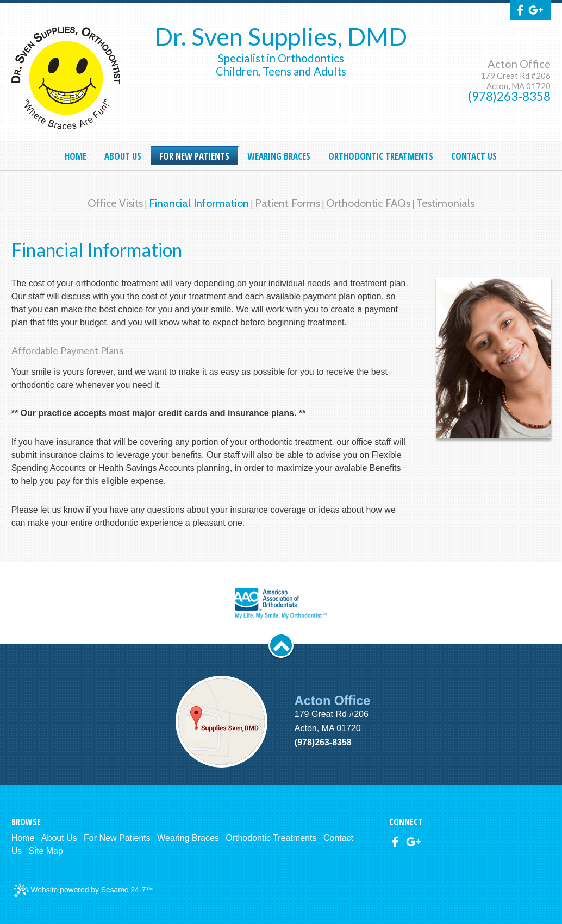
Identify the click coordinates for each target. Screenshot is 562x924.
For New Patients (117, 838)
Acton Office (519, 64)
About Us (59, 838)
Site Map (46, 851)
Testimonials (445, 203)
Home (23, 838)
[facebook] (520, 11)
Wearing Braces (188, 838)
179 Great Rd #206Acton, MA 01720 (516, 81)
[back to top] (281, 645)
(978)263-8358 (509, 96)
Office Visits (115, 203)
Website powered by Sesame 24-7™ (83, 891)
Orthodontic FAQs (368, 203)
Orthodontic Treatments (271, 838)
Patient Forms (288, 203)
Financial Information (199, 203)
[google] (536, 11)
